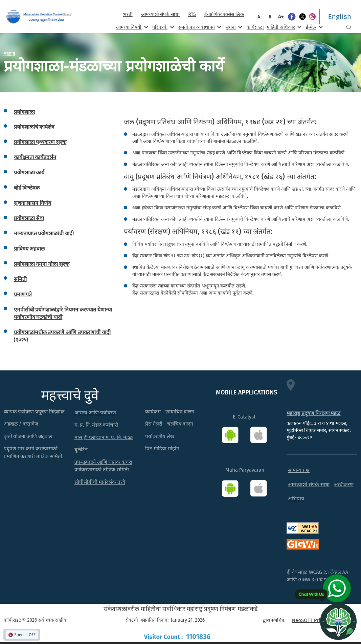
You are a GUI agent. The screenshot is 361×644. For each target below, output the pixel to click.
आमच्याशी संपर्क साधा (160, 14)
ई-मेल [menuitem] (314, 27)
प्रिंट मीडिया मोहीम (162, 449)
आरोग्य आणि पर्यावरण (95, 413)
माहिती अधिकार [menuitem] (283, 27)
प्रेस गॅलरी (154, 424)
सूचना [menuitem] (233, 27)
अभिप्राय (296, 499)
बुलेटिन (81, 450)
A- (260, 17)
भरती (128, 14)
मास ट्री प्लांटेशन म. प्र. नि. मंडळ (104, 437)
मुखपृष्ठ (9, 53)
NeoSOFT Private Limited (320, 620)
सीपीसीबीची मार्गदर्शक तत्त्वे (100, 482)
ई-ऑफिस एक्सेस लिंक (224, 14)
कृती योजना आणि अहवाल (28, 436)
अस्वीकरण (344, 485)
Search (349, 27)
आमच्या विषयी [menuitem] (131, 27)
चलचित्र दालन (180, 424)
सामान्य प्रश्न (299, 470)
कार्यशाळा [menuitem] (255, 27)
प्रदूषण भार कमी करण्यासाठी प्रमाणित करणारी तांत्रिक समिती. (34, 453)
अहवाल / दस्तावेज (21, 424)
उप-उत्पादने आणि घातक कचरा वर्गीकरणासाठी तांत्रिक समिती (103, 466)
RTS (192, 14)
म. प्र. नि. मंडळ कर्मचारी (96, 425)
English (340, 17)
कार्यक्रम (153, 412)
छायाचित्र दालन (180, 412)
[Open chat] (338, 621)
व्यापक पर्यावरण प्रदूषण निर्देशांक (34, 412)
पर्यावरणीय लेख (160, 436)
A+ (281, 17)
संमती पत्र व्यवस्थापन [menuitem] (199, 27)
